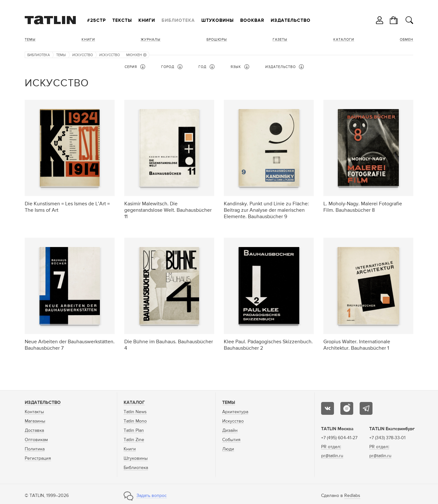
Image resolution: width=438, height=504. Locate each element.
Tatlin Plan (134, 431)
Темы (30, 40)
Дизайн (230, 431)
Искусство (83, 55)
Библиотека (178, 21)
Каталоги (344, 40)
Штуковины (218, 21)
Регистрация (38, 458)
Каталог (134, 403)
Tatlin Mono (135, 421)
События (231, 440)
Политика (35, 449)
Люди (228, 449)
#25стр (96, 21)
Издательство (291, 21)
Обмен (407, 40)
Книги (147, 21)
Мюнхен (136, 55)
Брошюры (217, 40)
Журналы (151, 40)
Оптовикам (36, 440)
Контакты (34, 412)
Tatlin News (135, 412)
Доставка (34, 431)
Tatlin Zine (134, 440)
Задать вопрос (152, 496)
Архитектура (235, 412)
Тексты (122, 21)
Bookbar (252, 21)
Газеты (280, 40)
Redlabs (352, 496)
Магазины (35, 421)
